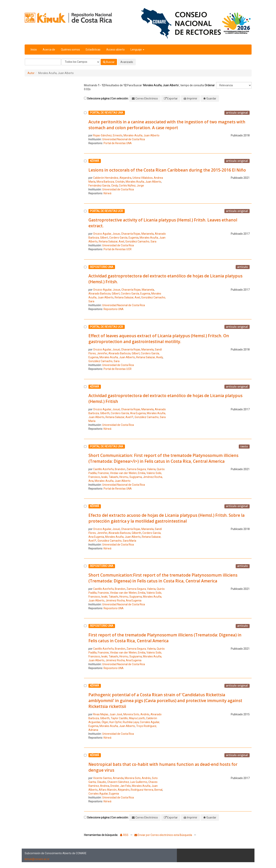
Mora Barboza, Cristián (111, 182)
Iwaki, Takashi (110, 477)
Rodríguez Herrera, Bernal (147, 790)
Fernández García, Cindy (103, 186)
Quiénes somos (70, 50)
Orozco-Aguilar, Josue (107, 290)
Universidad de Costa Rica (118, 189)
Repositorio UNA (114, 309)
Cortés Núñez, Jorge (131, 186)
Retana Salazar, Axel (111, 241)
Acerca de (49, 50)
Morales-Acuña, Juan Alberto (141, 135)
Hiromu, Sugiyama (131, 477)
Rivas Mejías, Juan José (108, 714)
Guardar (211, 98)
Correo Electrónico (147, 98)
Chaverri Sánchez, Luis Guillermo (127, 782)
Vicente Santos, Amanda (108, 778)
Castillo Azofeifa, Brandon (109, 469)
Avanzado (127, 62)
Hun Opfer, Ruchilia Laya (124, 722)
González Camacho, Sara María (117, 541)
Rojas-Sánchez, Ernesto (108, 135)
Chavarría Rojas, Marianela (137, 234)
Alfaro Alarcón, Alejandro (114, 790)
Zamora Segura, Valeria (141, 469)
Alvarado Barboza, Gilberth (125, 533)
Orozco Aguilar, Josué (106, 349)
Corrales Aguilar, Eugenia (104, 794)
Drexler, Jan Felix (121, 786)
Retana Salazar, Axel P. (119, 417)
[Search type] (81, 62)
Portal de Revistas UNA (118, 143)
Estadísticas (93, 50)
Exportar (172, 98)
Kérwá (107, 193)
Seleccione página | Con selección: (108, 98)
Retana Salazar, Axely (149, 357)
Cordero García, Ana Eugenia (128, 413)
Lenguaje (137, 50)
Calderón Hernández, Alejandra (112, 178)
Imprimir (192, 98)
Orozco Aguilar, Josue (106, 234)
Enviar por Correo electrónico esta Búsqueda (164, 835)
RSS (124, 835)
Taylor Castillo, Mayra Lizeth (128, 718)
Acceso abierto (116, 50)
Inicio (34, 50)
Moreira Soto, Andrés (136, 714)
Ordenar (210, 85)
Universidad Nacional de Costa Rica (124, 139)
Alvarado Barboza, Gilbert (104, 294)
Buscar (109, 62)
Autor (31, 73)
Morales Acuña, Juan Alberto (143, 182)
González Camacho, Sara (141, 241)
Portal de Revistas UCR (118, 249)
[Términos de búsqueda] (43, 62)
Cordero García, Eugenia (124, 238)
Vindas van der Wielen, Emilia (128, 473)
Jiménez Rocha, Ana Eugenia (123, 600)
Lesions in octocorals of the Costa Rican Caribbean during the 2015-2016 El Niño (167, 170)
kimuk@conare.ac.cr (37, 859)
